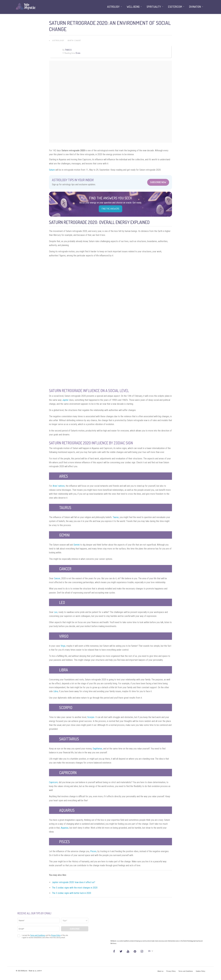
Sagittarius (97, 749)
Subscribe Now (158, 182)
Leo (56, 612)
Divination (195, 7)
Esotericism (175, 7)
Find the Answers (110, 209)
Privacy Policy (171, 971)
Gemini (77, 545)
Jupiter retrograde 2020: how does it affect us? (74, 882)
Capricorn (53, 782)
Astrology (58, 41)
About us (160, 971)
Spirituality (154, 7)
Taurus (116, 517)
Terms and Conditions (186, 971)
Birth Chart (74, 41)
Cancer (57, 578)
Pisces (93, 851)
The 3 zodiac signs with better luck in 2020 (71, 893)
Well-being (133, 7)
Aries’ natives (59, 486)
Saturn (52, 170)
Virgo (63, 646)
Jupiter (65, 400)
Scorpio (91, 717)
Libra (56, 691)
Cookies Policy (200, 971)
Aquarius (65, 828)
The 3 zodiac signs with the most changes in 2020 (75, 888)
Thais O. (68, 50)
